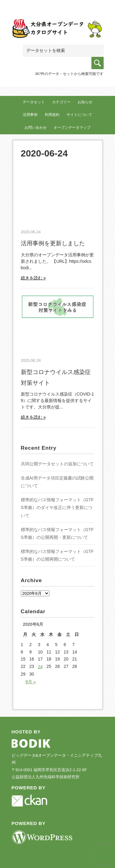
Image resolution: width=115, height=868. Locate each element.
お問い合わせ (36, 128)
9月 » (31, 682)
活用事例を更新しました (53, 243)
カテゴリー (61, 102)
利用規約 (52, 115)
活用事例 (30, 115)
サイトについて (79, 115)
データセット (34, 102)
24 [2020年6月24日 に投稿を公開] (40, 667)
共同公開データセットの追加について (57, 464)
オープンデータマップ (72, 128)
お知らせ (85, 102)
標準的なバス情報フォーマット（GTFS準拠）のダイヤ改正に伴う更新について (57, 507)
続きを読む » (33, 278)
